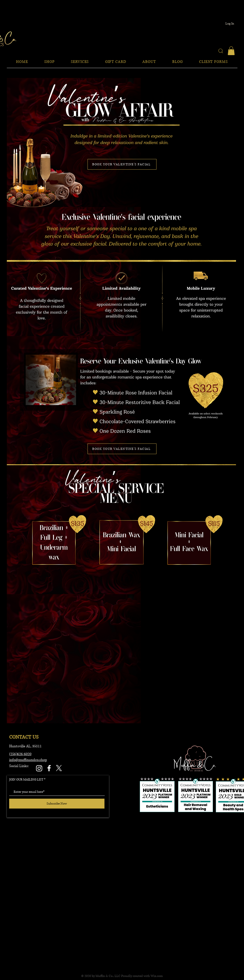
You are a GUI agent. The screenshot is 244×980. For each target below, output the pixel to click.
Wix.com (157, 976)
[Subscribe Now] (57, 804)
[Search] (221, 51)
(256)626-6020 (20, 754)
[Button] (190, 542)
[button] (231, 51)
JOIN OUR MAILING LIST (26, 780)
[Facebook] (49, 768)
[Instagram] (39, 768)
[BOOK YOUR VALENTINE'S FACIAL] (122, 164)
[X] (59, 768)
